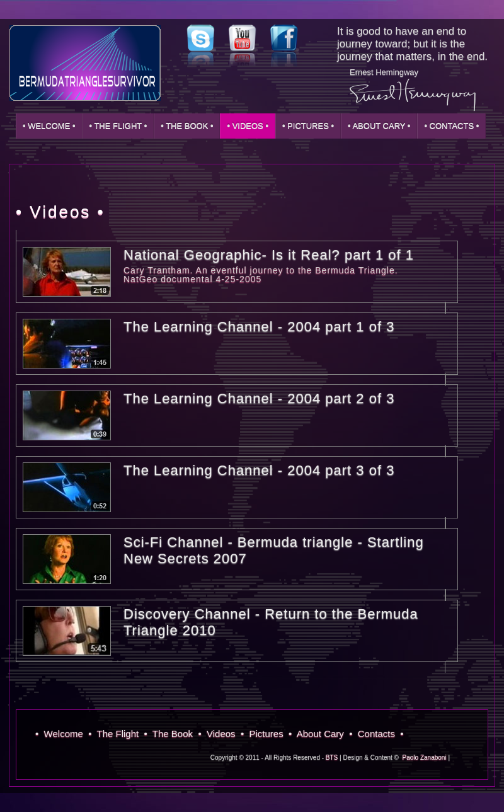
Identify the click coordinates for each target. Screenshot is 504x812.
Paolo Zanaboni (425, 758)
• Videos (219, 734)
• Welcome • (49, 126)
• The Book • (187, 126)
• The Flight (116, 734)
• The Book (171, 734)
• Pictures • (308, 126)
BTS (332, 758)
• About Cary (319, 734)
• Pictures (265, 734)
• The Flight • (118, 126)
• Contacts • (451, 126)
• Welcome (62, 734)
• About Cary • (379, 126)
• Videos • (247, 126)
